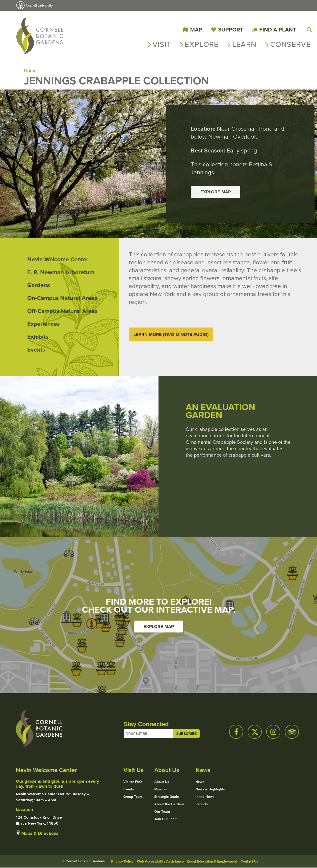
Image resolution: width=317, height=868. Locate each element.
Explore (202, 44)
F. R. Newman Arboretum (61, 272)
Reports (202, 805)
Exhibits (38, 337)
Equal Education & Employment (212, 862)
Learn (244, 44)
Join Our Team (166, 819)
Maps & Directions (40, 834)
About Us (162, 782)
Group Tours (133, 797)
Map (196, 30)
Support (231, 30)
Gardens (39, 285)
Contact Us (249, 862)
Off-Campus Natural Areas (62, 311)
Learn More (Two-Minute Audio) (171, 335)
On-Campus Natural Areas (62, 298)
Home (30, 71)
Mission (160, 790)
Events (36, 350)
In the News (205, 797)
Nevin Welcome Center (58, 260)
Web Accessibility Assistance (160, 862)
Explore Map (216, 192)
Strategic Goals (167, 797)
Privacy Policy (122, 862)
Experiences (43, 324)
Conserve (291, 44)
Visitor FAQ (133, 782)
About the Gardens (169, 805)
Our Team (162, 812)
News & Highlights (210, 790)
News (200, 782)
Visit (162, 44)
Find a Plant (278, 30)
